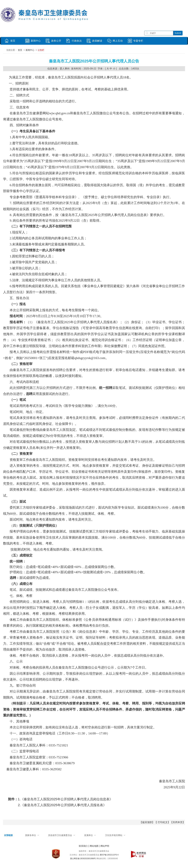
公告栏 (41, 50)
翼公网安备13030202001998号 (83, 859)
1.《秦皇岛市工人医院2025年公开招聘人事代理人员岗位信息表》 (65, 799)
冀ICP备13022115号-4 (109, 855)
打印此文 (163, 822)
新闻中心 (30, 50)
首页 (20, 50)
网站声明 (105, 846)
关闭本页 (178, 822)
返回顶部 (147, 822)
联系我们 (83, 846)
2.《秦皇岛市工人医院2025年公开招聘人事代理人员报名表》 (62, 805)
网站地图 (94, 846)
